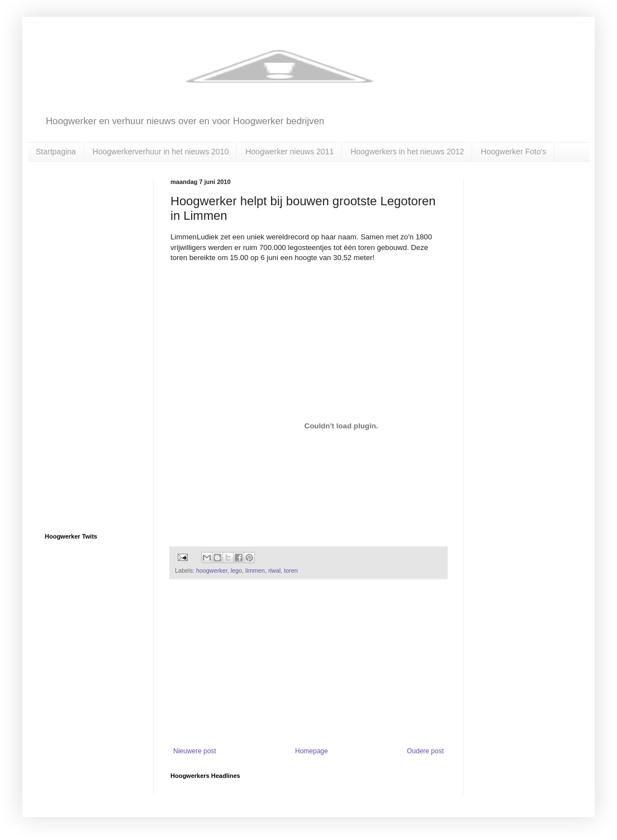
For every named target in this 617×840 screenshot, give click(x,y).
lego (236, 570)
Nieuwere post (195, 751)
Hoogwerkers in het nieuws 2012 (407, 152)
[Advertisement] (308, 663)
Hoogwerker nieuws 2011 (289, 152)
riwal (274, 570)
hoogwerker (212, 570)
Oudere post (425, 751)
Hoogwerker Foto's (513, 152)
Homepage (312, 751)
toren (291, 570)
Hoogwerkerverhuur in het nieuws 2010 (161, 152)
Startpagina (56, 152)
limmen (255, 570)
